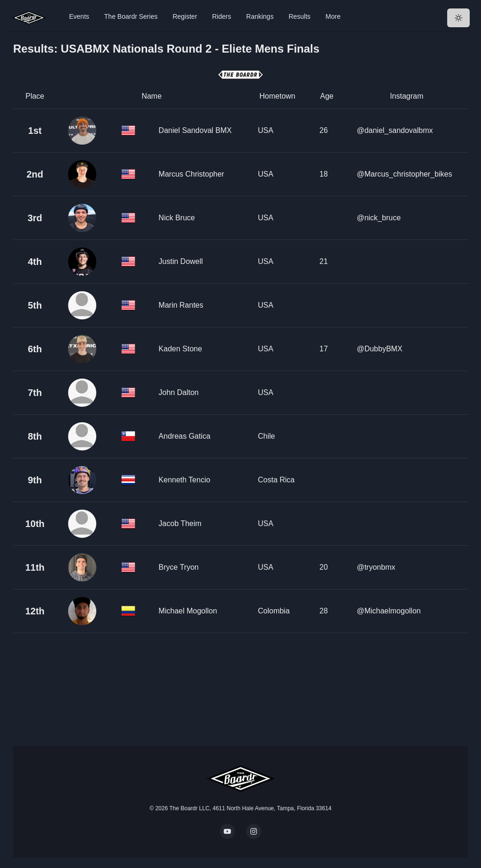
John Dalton (179, 392)
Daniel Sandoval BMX (195, 130)
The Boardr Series (131, 16)
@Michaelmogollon (388, 611)
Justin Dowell (181, 261)
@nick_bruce (379, 218)
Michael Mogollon (188, 611)
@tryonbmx (376, 567)
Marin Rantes (181, 305)
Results (299, 16)
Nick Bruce (177, 218)
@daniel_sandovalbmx (395, 130)
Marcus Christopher (192, 174)
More (333, 16)
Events (79, 16)
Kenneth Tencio (185, 480)
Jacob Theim (180, 523)
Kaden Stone (181, 349)
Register (185, 16)
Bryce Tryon (179, 567)
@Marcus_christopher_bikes (404, 174)
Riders (222, 16)
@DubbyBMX (379, 349)
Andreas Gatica (185, 436)
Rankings (260, 16)
